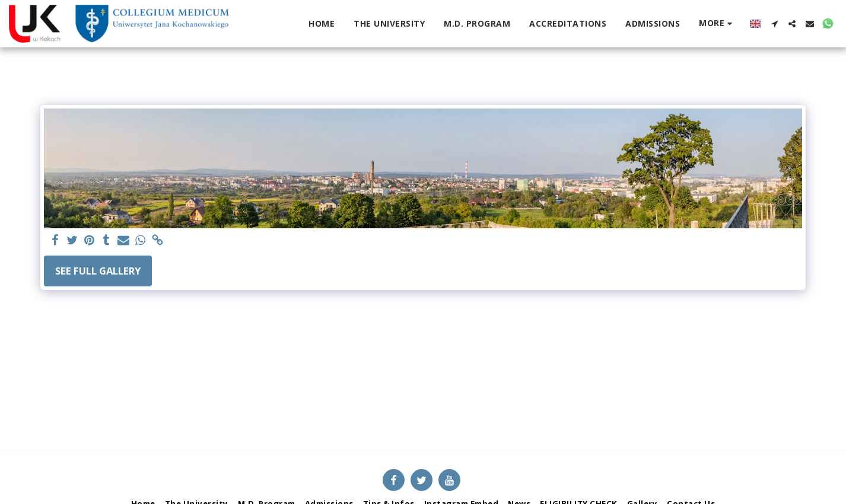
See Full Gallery (98, 271)
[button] (774, 24)
